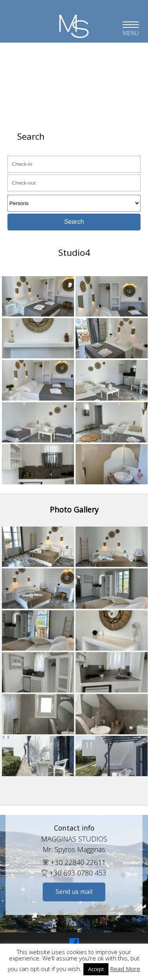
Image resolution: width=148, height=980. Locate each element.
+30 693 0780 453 (74, 873)
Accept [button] (96, 969)
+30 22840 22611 (74, 862)
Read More (125, 969)
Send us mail (74, 892)
